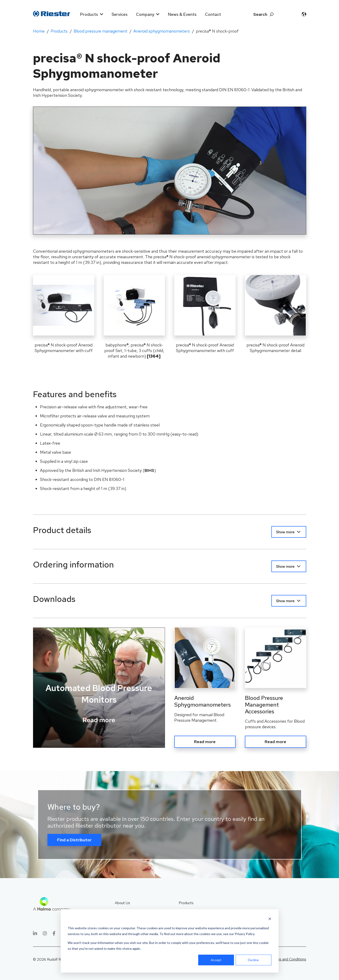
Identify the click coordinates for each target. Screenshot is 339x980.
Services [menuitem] (120, 14)
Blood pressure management (100, 31)
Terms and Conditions (289, 958)
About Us (122, 901)
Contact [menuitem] (213, 14)
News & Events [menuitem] (182, 14)
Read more (99, 720)
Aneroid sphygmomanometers (162, 31)
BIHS (149, 470)
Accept (216, 960)
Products (59, 31)
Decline (253, 960)
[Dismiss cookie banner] (270, 919)
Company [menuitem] (145, 14)
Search (260, 14)
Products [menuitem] (89, 14)
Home (39, 31)
